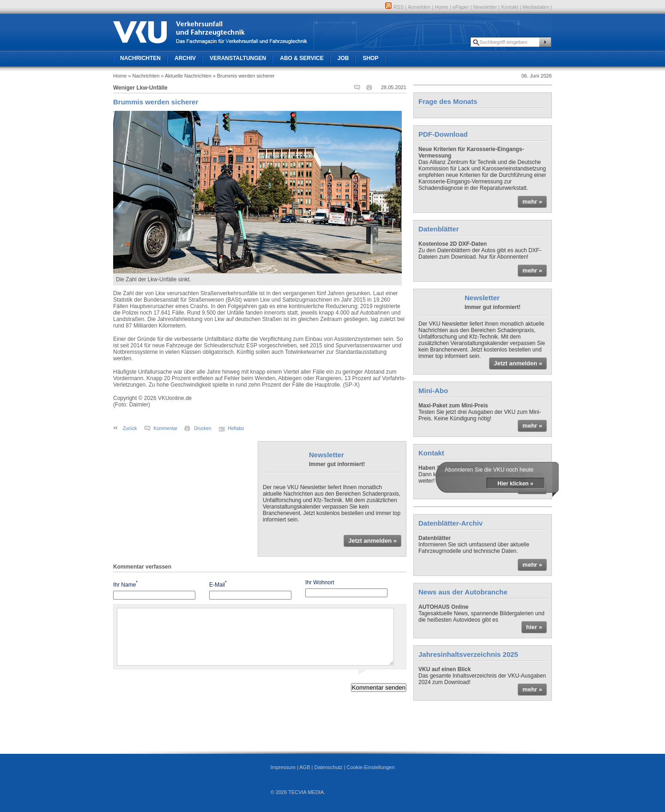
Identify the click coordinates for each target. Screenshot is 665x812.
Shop (370, 58)
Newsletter (485, 7)
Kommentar (166, 428)
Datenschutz (328, 767)
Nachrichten (140, 58)
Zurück (130, 428)
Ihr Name (125, 584)
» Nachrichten (144, 76)
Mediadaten (536, 7)
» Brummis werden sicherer (244, 76)
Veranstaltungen (238, 58)
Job (343, 58)
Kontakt (510, 7)
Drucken (203, 428)
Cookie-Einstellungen (371, 767)
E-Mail (218, 584)
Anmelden (419, 7)
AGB (305, 767)
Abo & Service (302, 58)
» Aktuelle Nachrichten (186, 76)
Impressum (283, 767)
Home (442, 7)
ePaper (461, 7)
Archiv (185, 58)
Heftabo (236, 428)
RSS (394, 7)
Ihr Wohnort (320, 582)
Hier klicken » (515, 484)
